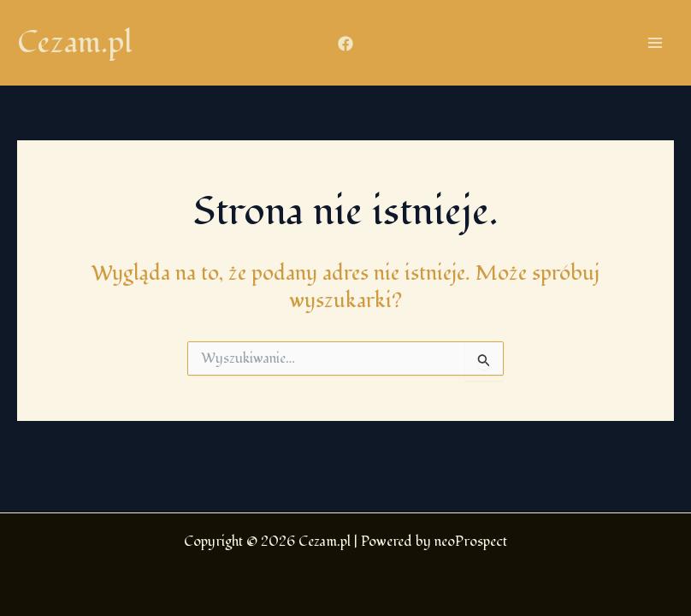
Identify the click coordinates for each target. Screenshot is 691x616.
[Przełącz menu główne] (655, 43)
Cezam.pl (75, 43)
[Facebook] (345, 44)
